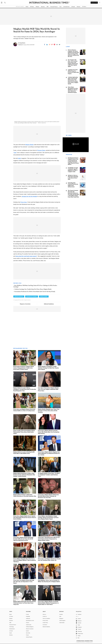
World (27, 7)
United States (62, 623)
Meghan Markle (29, 145)
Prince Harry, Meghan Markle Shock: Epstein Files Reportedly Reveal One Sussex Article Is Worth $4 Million (25, 518)
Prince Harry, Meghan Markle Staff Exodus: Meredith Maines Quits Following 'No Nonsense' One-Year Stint (49, 496)
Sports (11, 633)
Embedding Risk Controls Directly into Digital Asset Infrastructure (73, 185)
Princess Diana (41, 150)
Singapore (61, 618)
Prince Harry (24, 202)
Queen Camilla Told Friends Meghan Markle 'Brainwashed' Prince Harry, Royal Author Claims (24, 432)
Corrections (45, 625)
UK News (32, 7)
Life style (11, 631)
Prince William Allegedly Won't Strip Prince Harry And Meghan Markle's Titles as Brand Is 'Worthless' (25, 560)
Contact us (45, 616)
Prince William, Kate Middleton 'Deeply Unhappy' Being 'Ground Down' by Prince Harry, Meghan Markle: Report (48, 518)
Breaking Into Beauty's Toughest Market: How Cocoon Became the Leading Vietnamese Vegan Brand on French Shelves (73, 161)
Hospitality (28, 616)
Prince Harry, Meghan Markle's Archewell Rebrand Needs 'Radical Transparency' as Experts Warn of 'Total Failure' (48, 603)
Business (43, 7)
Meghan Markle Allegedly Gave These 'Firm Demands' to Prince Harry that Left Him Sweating (49, 411)
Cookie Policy (45, 623)
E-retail (27, 614)
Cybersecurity (29, 625)
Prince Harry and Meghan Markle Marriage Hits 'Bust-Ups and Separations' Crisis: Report (24, 582)
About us (44, 614)
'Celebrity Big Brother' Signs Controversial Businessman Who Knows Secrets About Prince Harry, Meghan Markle (73, 81)
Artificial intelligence (30, 627)
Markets (37, 7)
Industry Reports (29, 637)
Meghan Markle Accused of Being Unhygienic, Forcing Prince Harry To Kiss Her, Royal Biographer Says (25, 389)
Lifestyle (73, 7)
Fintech (27, 635)
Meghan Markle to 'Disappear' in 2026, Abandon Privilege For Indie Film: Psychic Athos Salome (48, 368)
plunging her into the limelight (29, 196)
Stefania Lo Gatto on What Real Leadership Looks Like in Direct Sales (73, 177)
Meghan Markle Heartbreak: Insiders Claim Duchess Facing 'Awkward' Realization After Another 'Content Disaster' (24, 475)
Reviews (79, 7)
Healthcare (28, 618)
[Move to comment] (60, 45)
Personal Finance (54, 7)
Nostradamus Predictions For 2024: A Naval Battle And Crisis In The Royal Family (35, 292)
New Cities (28, 633)
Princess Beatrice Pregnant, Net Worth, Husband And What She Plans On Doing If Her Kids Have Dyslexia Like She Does (73, 53)
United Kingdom (62, 621)
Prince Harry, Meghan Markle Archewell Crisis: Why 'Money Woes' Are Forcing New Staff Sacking (49, 432)
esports (27, 631)
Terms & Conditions (46, 618)
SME (48, 7)
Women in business (30, 629)
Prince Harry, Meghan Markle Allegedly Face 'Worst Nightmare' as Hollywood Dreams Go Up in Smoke (49, 453)
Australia (61, 614)
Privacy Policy (45, 621)
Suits (15, 153)
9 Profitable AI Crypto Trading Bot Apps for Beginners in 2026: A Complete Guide (73, 170)
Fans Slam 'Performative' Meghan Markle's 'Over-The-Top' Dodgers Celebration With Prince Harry (48, 389)
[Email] (57, 45)
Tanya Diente (22, 43)
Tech (60, 7)
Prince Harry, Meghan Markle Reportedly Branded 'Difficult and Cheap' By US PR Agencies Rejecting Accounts (23, 539)
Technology (12, 627)
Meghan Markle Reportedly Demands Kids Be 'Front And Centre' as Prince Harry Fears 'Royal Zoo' (25, 603)
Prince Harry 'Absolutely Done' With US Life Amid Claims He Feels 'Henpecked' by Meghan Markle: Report (49, 539)
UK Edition (84, 7)
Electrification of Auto (30, 621)
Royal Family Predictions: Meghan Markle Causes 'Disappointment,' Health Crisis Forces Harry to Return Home (24, 368)
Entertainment (66, 7)
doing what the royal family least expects (26, 256)
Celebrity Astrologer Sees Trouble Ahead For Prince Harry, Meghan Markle (33, 289)
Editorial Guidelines (49, 304)
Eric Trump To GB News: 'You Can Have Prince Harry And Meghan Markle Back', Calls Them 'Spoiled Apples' (73, 63)
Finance (28, 623)
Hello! (19, 158)
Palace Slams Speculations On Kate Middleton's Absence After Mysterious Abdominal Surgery (73, 90)
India (60, 616)
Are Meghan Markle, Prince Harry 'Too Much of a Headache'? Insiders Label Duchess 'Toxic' (49, 475)
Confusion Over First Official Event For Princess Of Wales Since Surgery (73, 72)
